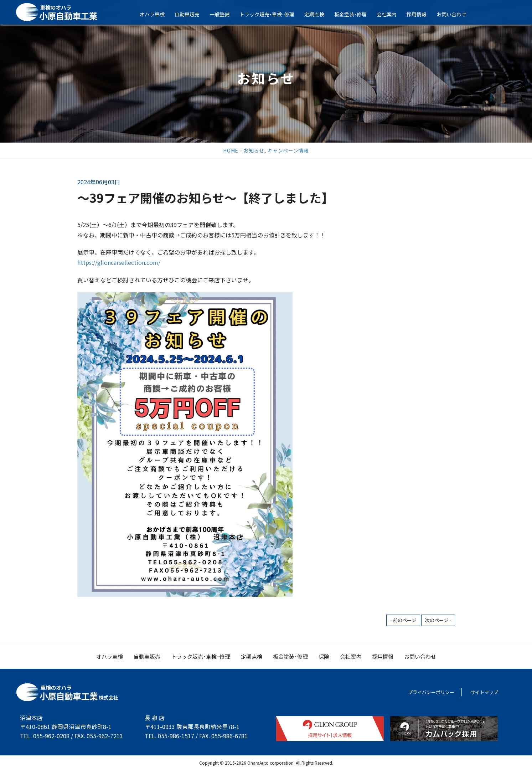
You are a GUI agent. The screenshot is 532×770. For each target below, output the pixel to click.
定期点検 (318, 14)
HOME (231, 150)
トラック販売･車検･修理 (271, 14)
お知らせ (254, 150)
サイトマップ (484, 692)
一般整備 (223, 14)
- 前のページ (403, 620)
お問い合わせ (455, 14)
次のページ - (438, 620)
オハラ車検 (156, 14)
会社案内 (391, 14)
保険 (324, 656)
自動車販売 (191, 14)
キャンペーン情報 (288, 150)
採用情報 (420, 14)
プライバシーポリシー (431, 692)
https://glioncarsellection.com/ (119, 262)
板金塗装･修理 (354, 14)
